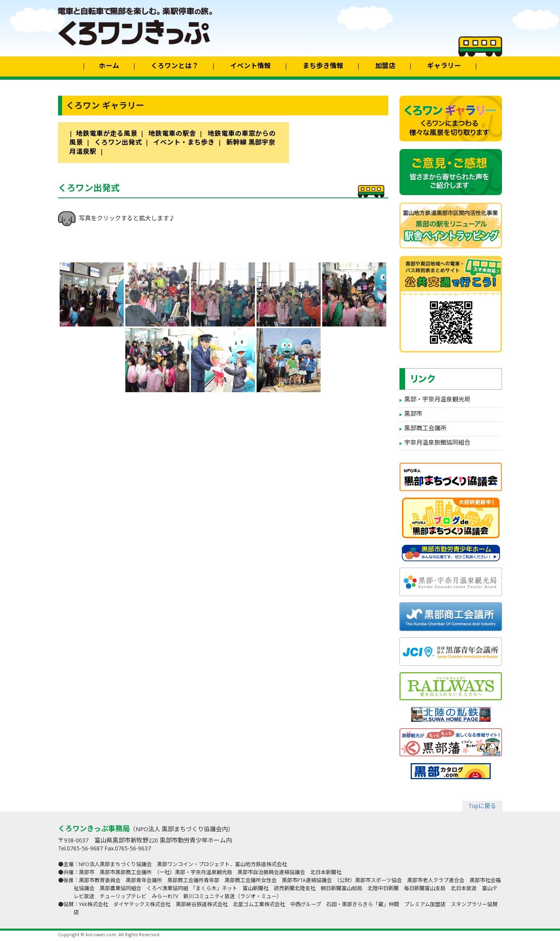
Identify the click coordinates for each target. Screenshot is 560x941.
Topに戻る (482, 807)
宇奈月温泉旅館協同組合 (437, 443)
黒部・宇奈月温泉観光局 (437, 400)
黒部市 (413, 415)
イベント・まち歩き (184, 143)
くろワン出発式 (118, 143)
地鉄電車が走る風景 (107, 134)
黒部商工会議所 (425, 429)
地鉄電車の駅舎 (172, 134)
